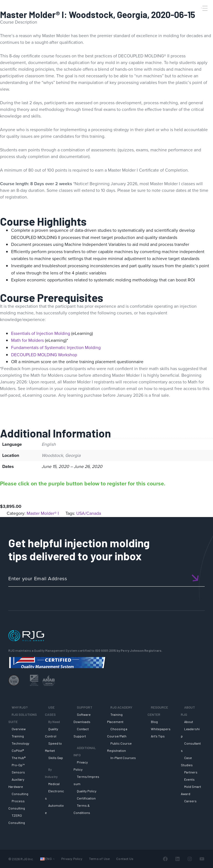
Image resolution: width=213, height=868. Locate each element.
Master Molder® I (43, 513)
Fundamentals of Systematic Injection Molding (56, 348)
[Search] (197, 17)
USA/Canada (89, 513)
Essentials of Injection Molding (41, 333)
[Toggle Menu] (204, 8)
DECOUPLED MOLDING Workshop (44, 355)
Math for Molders (27, 340)
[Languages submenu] (54, 859)
